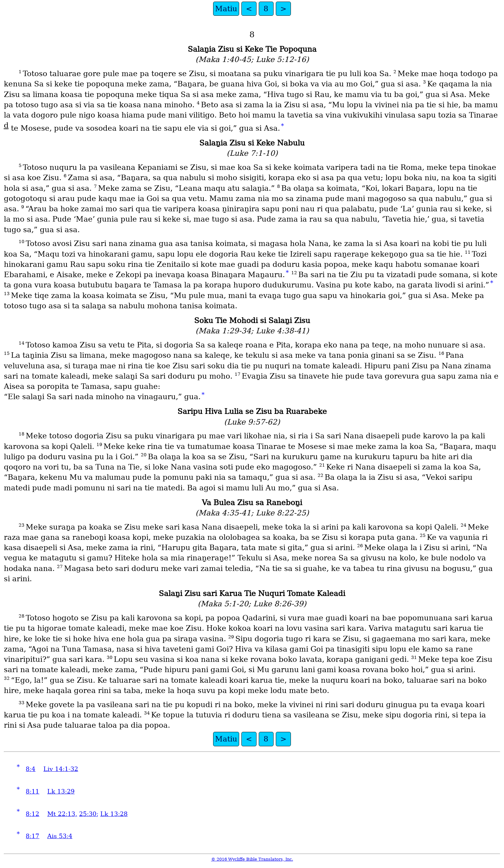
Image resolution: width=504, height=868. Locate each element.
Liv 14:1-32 (61, 769)
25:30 (88, 814)
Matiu (226, 9)
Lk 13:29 (61, 791)
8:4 (31, 769)
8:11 (32, 791)
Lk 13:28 (114, 814)
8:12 (32, 814)
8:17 (32, 836)
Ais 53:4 (60, 836)
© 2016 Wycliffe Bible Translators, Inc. (252, 859)
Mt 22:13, (62, 814)
